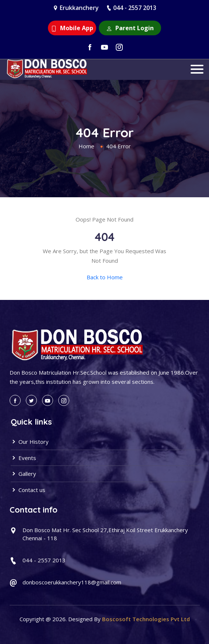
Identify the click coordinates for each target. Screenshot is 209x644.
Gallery (23, 474)
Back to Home (105, 277)
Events (23, 458)
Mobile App (72, 28)
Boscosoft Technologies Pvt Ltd (146, 619)
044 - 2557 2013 (135, 8)
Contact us (28, 490)
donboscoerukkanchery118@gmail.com (72, 582)
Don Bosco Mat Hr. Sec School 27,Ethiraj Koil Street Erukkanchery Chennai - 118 (105, 534)
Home (86, 146)
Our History (30, 442)
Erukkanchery (79, 8)
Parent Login (130, 28)
